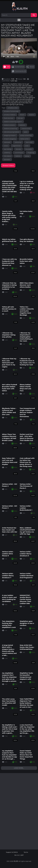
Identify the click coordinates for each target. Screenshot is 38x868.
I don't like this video (17, 62)
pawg (27, 156)
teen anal (29, 142)
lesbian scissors (9, 125)
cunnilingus (19, 153)
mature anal (26, 128)
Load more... (19, 768)
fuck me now (9, 118)
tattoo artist (24, 139)
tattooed (7, 142)
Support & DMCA (12, 852)
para (26, 132)
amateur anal (13, 108)
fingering (31, 153)
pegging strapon (10, 135)
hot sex (20, 118)
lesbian (18, 156)
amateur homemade (11, 111)
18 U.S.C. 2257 (19, 855)
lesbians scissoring (11, 128)
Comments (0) (21, 71)
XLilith (16, 861)
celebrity (7, 153)
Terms (26, 852)
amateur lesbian (10, 115)
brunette (29, 149)
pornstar (7, 159)
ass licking (8, 149)
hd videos (7, 156)
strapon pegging (10, 139)
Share (32, 67)
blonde (18, 149)
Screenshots (20, 67)
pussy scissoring (26, 135)
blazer (22, 115)
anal (27, 146)
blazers (32, 115)
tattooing (18, 142)
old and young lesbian (12, 132)
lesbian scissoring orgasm (13, 122)
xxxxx (6, 146)
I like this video (13, 62)
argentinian (17, 146)
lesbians (22, 125)
